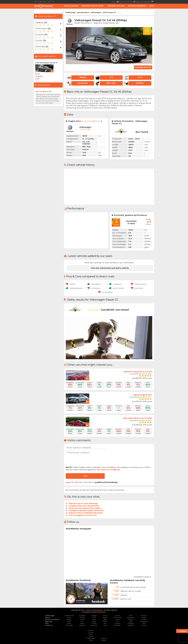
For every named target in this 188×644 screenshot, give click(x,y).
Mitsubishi (131, 617)
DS (82, 621)
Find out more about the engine (85, 508)
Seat (144, 623)
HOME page (70, 12)
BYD (69, 621)
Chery (69, 623)
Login (115, 2)
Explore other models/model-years (86, 513)
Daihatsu (82, 625)
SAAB (144, 619)
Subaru (91, 630)
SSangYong (144, 621)
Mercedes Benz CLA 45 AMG (138, 418)
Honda (94, 623)
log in (69, 482)
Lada (105, 625)
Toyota (91, 636)
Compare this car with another (84, 506)
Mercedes (117, 625)
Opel (131, 621)
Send (85, 476)
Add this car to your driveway (83, 503)
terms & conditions (52, 619)
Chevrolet (69, 625)
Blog (152, 6)
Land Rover (117, 617)
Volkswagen (96, 12)
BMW (69, 619)
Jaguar (105, 617)
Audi (69, 617)
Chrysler (82, 616)
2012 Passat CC (109, 12)
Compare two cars (116, 6)
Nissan (131, 619)
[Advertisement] (172, 49)
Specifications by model (93, 6)
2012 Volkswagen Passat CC (46, 63)
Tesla (91, 634)
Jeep (105, 619)
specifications (83, 12)
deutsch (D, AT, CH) (128, 2)
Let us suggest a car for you (83, 515)
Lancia (117, 616)
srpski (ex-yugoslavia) (145, 2)
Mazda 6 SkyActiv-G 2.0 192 (138, 372)
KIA (105, 623)
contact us (51, 1)
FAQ (47, 623)
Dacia (82, 623)
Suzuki (91, 632)
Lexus (117, 619)
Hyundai (94, 625)
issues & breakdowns (91, 121)
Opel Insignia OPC (143, 395)
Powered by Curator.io (142, 576)
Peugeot (131, 623)
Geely (94, 621)
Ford (94, 619)
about (36, 1)
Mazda (117, 623)
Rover (144, 617)
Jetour (105, 621)
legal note (43, 1)
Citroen (82, 617)
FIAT (94, 617)
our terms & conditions (108, 470)
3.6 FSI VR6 (85, 129)
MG (117, 621)
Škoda (104, 640)
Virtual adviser (71, 6)
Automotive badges (137, 6)
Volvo (91, 640)
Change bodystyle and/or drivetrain (86, 510)
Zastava (104, 638)
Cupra (82, 619)
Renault (144, 616)
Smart (144, 625)
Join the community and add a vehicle (110, 268)
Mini (131, 616)
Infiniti (105, 616)
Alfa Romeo (69, 616)
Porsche (131, 625)
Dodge (94, 616)
